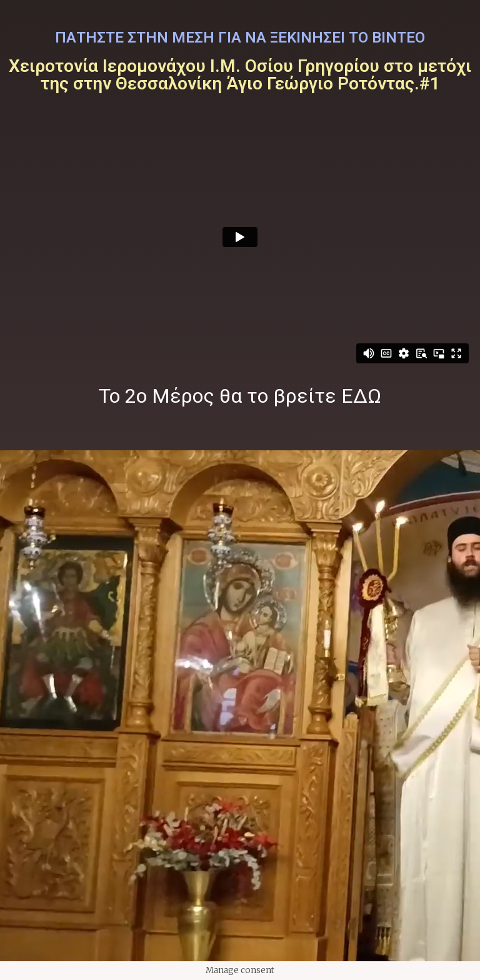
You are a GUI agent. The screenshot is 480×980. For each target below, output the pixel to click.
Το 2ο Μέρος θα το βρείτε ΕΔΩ (240, 396)
